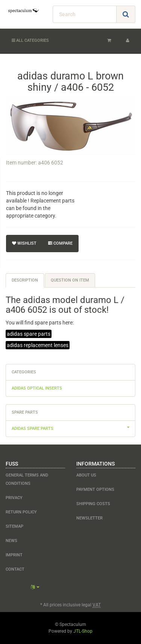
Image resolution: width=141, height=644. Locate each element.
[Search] (85, 14)
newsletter (89, 518)
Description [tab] (25, 280)
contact (15, 569)
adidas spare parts (29, 334)
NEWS (11, 541)
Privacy (14, 498)
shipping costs (93, 504)
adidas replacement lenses (38, 345)
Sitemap (14, 526)
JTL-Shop (83, 631)
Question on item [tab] (70, 280)
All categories (30, 40)
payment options (95, 489)
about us (86, 475)
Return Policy (21, 512)
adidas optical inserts (37, 388)
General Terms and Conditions (27, 479)
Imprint (14, 555)
